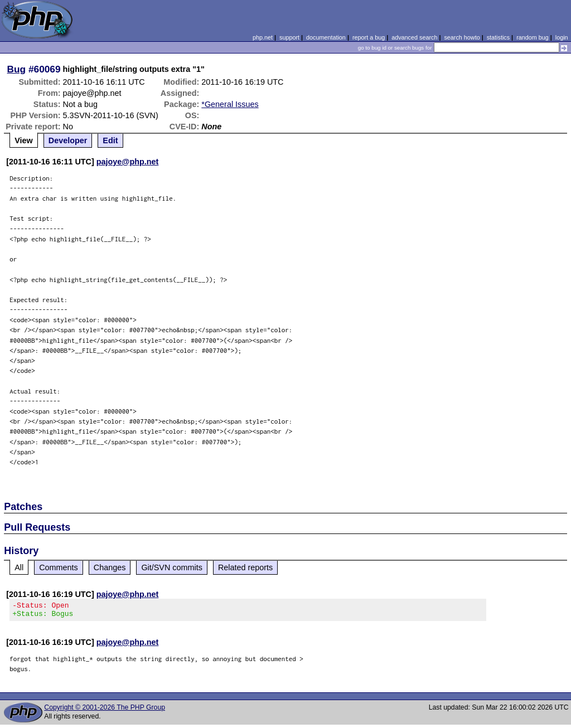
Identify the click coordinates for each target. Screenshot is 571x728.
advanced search (414, 37)
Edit (110, 140)
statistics (498, 37)
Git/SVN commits (172, 567)
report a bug (369, 37)
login (562, 37)
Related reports (245, 567)
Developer (68, 140)
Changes (110, 567)
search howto (462, 37)
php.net (263, 37)
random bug (533, 37)
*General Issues (230, 104)
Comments (59, 567)
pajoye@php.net (128, 162)
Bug (17, 69)
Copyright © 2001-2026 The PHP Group (105, 711)
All (19, 567)
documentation (326, 37)
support (289, 37)
